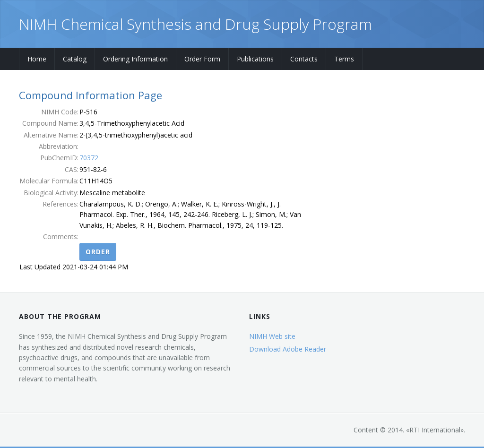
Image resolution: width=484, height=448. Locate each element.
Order (98, 252)
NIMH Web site (272, 336)
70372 (89, 158)
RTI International (435, 430)
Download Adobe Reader (288, 349)
